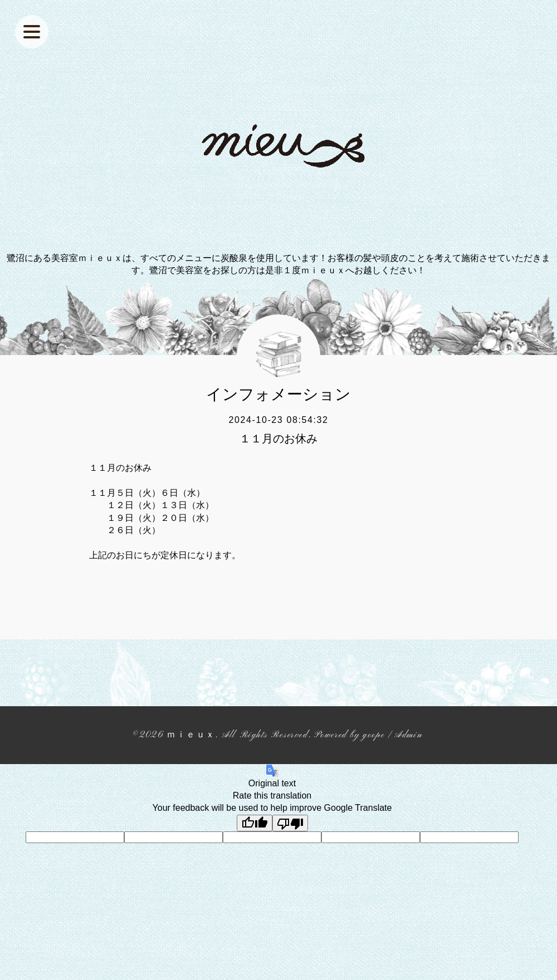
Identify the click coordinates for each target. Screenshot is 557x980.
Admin (408, 735)
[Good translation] (255, 823)
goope (373, 735)
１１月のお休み (278, 439)
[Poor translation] (290, 823)
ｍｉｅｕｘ (191, 735)
